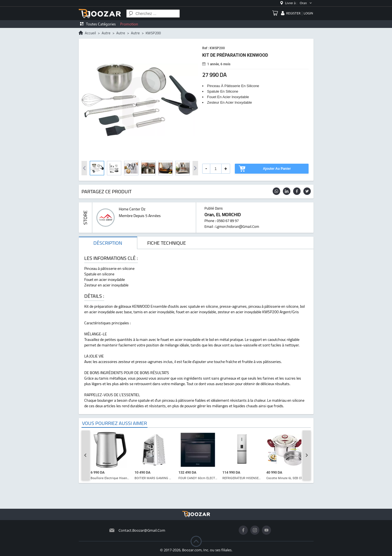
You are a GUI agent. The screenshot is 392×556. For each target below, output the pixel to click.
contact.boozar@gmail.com (142, 530)
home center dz (132, 209)
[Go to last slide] (86, 455)
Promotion (129, 24)
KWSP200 (153, 33)
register (293, 13)
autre (106, 33)
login (308, 13)
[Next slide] (307, 455)
